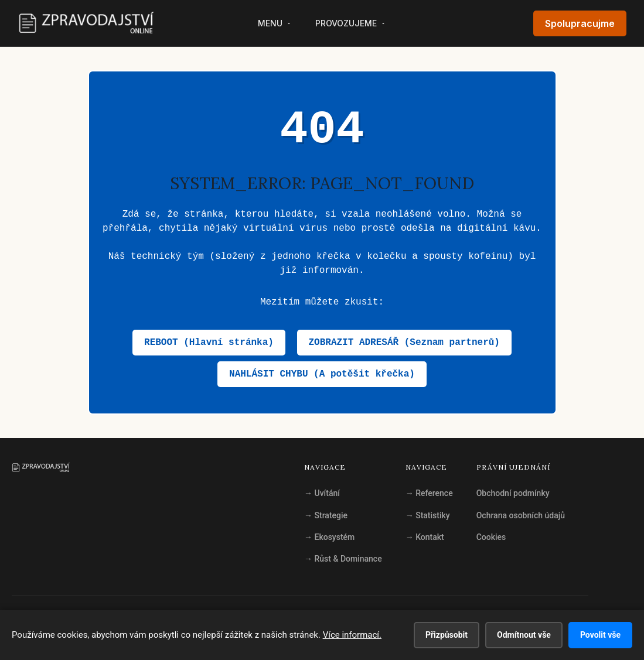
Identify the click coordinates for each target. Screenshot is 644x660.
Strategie (326, 515)
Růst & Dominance (343, 559)
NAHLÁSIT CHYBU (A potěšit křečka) (322, 374)
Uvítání (322, 493)
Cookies (491, 537)
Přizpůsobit (447, 635)
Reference (429, 493)
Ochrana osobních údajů (521, 515)
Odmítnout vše (524, 635)
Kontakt (425, 537)
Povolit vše (600, 635)
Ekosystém (329, 537)
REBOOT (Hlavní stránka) (209, 343)
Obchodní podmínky (513, 493)
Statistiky (428, 515)
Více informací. (352, 635)
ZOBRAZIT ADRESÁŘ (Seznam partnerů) (404, 343)
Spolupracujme (580, 23)
